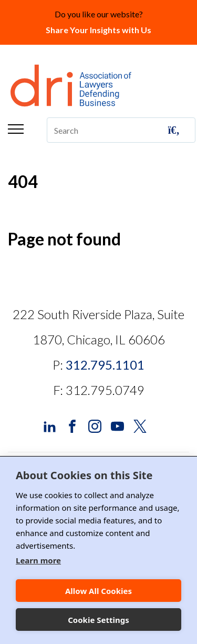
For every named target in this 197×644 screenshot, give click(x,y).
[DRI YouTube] (117, 425)
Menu (16, 129)
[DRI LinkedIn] (50, 425)
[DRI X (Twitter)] (140, 425)
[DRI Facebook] (72, 425)
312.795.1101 (105, 365)
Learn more (38, 560)
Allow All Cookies (98, 591)
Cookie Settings (98, 620)
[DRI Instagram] (95, 425)
